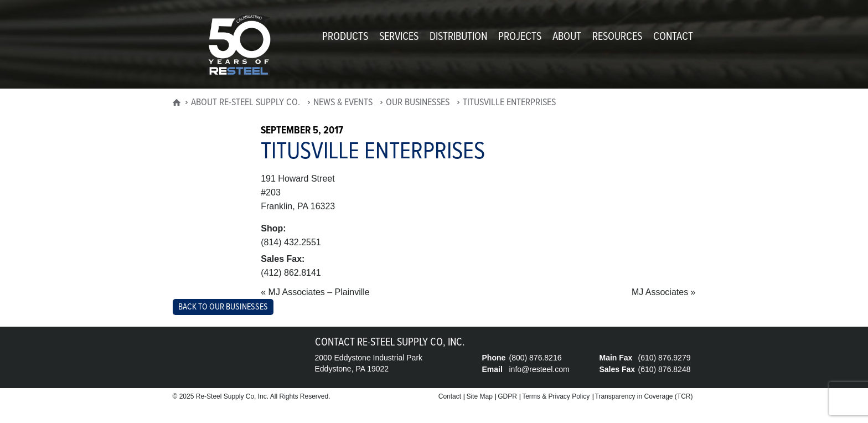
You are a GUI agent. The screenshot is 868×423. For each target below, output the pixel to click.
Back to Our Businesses (223, 307)
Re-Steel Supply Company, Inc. (239, 45)
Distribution (458, 37)
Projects (520, 37)
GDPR (507, 396)
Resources (617, 37)
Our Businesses (418, 103)
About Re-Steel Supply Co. (246, 103)
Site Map (479, 396)
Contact (673, 37)
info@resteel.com (539, 369)
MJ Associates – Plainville (319, 292)
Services (399, 37)
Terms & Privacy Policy (556, 396)
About (567, 37)
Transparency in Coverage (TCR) (644, 396)
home (177, 105)
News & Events (343, 103)
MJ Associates (660, 292)
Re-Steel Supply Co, (226, 396)
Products (345, 37)
